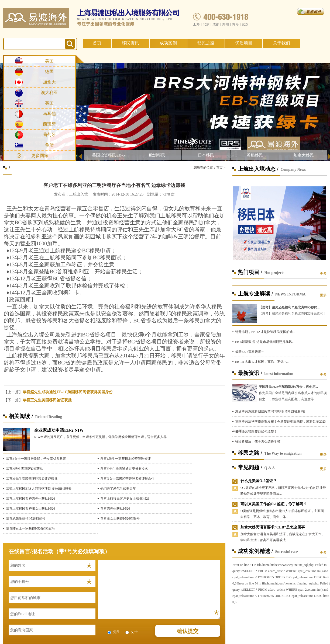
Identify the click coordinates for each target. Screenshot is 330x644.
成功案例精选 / (255, 551)
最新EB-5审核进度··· (249, 352)
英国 (49, 103)
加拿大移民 (304, 155)
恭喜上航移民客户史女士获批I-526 (125, 499)
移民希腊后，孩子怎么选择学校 (258, 441)
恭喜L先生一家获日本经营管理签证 (126, 459)
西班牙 (49, 124)
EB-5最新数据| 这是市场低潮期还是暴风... (265, 342)
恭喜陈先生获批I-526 (115, 509)
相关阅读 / (21, 416)
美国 (49, 61)
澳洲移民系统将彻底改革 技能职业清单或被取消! (270, 412)
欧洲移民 (157, 155)
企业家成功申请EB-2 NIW (59, 430)
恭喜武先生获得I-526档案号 (26, 518)
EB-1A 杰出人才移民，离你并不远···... (262, 362)
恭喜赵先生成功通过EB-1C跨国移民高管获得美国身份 (68, 392)
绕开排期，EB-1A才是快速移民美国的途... (265, 332)
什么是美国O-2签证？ (259, 481)
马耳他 (49, 114)
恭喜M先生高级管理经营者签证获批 (32, 479)
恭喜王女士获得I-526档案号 (120, 518)
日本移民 (206, 155)
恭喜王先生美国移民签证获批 (47, 400)
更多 (323, 274)
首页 (97, 43)
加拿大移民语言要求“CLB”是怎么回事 (273, 527)
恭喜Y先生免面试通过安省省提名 (124, 469)
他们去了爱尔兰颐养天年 (118, 489)
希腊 (49, 145)
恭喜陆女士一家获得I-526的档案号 (30, 528)
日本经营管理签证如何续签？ (256, 431)
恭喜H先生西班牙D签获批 (24, 469)
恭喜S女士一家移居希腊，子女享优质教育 (36, 459)
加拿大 (49, 82)
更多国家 (40, 156)
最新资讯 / (250, 373)
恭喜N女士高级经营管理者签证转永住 (127, 479)
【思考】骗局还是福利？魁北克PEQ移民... (289, 307)
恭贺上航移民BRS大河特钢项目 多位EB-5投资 (39, 489)
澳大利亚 (49, 93)
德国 (49, 72)
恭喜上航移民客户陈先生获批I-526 (30, 499)
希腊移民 (255, 155)
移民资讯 (130, 43)
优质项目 (244, 43)
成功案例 (168, 43)
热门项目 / (250, 272)
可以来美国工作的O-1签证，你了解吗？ (274, 504)
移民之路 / (250, 453)
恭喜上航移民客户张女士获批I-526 (30, 509)
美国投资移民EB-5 (108, 155)
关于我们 (281, 43)
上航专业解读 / (255, 294)
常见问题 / (250, 467)
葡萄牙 (49, 135)
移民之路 (206, 43)
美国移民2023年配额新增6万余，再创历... (288, 387)
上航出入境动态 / (258, 169)
